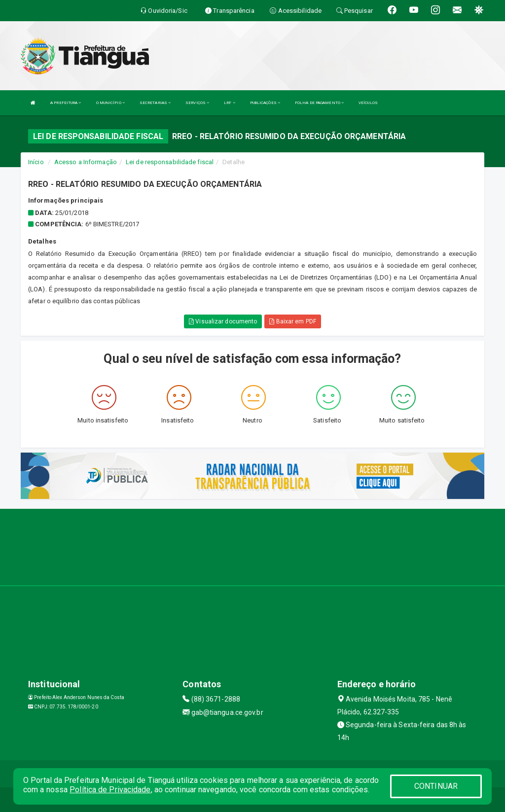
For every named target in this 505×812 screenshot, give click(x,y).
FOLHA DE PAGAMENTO (319, 103)
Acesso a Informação (86, 162)
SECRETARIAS (155, 103)
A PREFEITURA (66, 103)
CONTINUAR (436, 786)
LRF (230, 103)
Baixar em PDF (293, 321)
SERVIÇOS (197, 103)
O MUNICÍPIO (110, 103)
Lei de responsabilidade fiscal (170, 162)
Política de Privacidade (110, 790)
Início (36, 162)
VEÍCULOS (368, 103)
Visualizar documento (223, 321)
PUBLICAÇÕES (265, 103)
